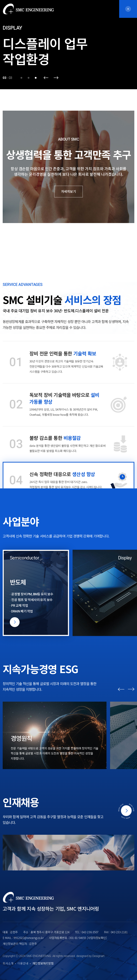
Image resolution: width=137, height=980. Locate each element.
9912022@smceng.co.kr (29, 938)
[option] (68, 45)
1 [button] (21, 78)
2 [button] (29, 78)
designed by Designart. (91, 956)
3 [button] (36, 78)
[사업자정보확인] (97, 938)
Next (56, 78)
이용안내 (23, 963)
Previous (46, 78)
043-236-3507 (90, 932)
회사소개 (8, 963)
